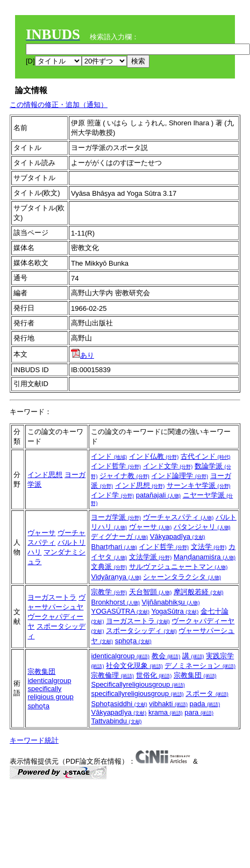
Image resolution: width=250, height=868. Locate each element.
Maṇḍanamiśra (205, 557)
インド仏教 (154, 456)
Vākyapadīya (178, 536)
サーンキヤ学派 (199, 485)
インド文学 (168, 466)
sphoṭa (133, 641)
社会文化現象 (134, 666)
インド (109, 456)
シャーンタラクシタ (182, 577)
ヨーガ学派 (116, 517)
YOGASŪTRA (120, 611)
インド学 (112, 495)
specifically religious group (50, 693)
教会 (166, 656)
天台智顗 (151, 592)
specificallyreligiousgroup (137, 693)
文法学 (209, 547)
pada (205, 704)
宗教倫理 (112, 675)
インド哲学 (116, 466)
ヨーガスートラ (52, 597)
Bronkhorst (115, 602)
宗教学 (109, 592)
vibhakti (168, 704)
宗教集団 (41, 671)
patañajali (158, 495)
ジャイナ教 (124, 476)
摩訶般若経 (199, 592)
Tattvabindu (116, 721)
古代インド (206, 456)
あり (83, 355)
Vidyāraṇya (116, 577)
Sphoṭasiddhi (119, 704)
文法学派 (151, 557)
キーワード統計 (34, 740)
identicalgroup (49, 681)
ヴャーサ (41, 533)
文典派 (109, 567)
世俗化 (154, 675)
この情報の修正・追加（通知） (59, 105)
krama (166, 712)
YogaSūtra (175, 611)
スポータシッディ (141, 631)
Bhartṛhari (114, 547)
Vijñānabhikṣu (171, 602)
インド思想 (45, 475)
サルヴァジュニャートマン (178, 567)
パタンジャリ (202, 527)
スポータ (207, 693)
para (199, 712)
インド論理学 (180, 476)
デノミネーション (200, 666)
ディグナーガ (119, 536)
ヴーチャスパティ (178, 517)
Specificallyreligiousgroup (138, 684)
